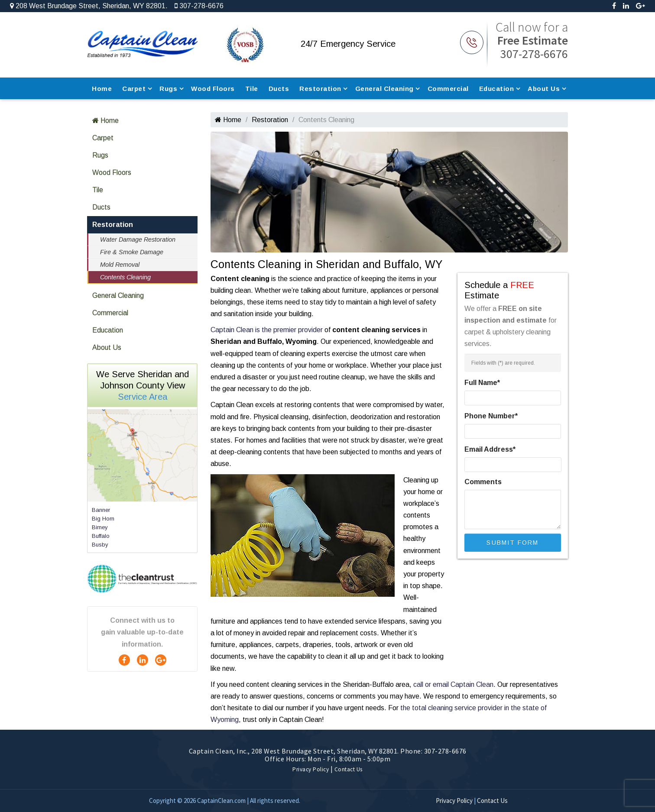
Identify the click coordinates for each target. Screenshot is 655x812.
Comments (483, 482)
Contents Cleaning (125, 277)
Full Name (482, 383)
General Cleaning (384, 89)
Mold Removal (120, 265)
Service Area (143, 397)
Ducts (279, 89)
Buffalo (101, 536)
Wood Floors (213, 89)
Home (102, 89)
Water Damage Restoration (138, 239)
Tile (252, 89)
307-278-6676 (199, 6)
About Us (544, 89)
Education (497, 89)
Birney (100, 527)
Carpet (134, 89)
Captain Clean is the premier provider (267, 330)
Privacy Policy (311, 769)
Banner (101, 510)
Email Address (490, 449)
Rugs (168, 89)
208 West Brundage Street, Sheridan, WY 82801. (89, 6)
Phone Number (491, 416)
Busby (100, 545)
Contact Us (349, 769)
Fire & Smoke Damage (132, 252)
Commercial (448, 89)
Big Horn (103, 519)
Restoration (320, 89)
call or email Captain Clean (453, 684)
